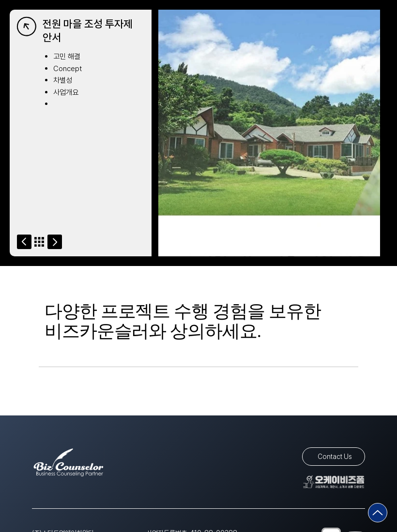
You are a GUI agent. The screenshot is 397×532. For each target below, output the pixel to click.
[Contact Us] (334, 457)
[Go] (24, 242)
